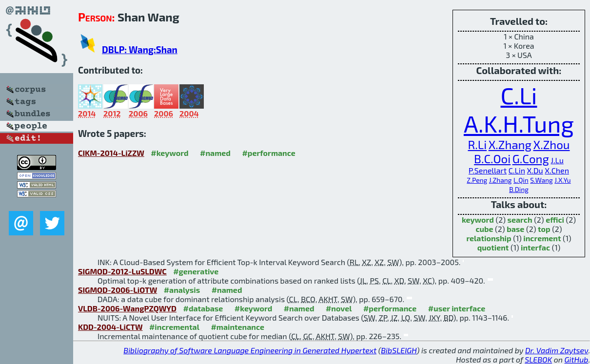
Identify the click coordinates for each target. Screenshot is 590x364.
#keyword (169, 153)
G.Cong (531, 159)
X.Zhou (551, 144)
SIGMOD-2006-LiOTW (118, 290)
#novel (339, 308)
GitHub (577, 359)
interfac (535, 247)
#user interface (457, 308)
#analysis (182, 290)
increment (542, 238)
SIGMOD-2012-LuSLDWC (122, 271)
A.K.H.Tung (519, 123)
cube (484, 229)
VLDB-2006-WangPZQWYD (127, 308)
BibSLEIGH (399, 350)
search (520, 220)
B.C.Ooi (492, 159)
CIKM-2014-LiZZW (111, 153)
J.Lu (557, 160)
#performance (268, 153)
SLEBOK (538, 359)
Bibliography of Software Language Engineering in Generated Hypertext (250, 350)
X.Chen (557, 170)
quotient (493, 247)
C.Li (519, 95)
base (515, 229)
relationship (489, 238)
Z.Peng (477, 180)
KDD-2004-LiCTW (110, 327)
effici (555, 220)
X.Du (535, 170)
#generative (196, 271)
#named (215, 153)
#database (203, 308)
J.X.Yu (562, 180)
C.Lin (517, 170)
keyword (478, 220)
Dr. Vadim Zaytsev (557, 350)
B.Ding (519, 189)
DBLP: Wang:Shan (140, 49)
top (544, 229)
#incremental (174, 327)
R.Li (478, 144)
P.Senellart (488, 170)
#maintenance (237, 327)
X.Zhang (510, 144)
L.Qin (521, 180)
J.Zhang (501, 180)
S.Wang (541, 180)
